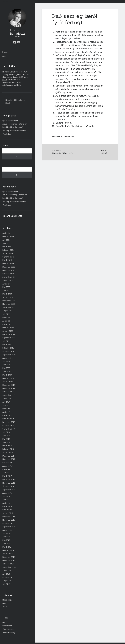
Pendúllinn (7, 134)
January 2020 (8, 382)
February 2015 (8, 550)
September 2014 (9, 567)
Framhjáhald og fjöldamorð (13, 127)
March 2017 (7, 476)
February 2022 (8, 328)
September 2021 (9, 338)
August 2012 (7, 581)
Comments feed (9, 629)
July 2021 (6, 341)
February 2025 (8, 250)
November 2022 (9, 304)
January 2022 (8, 331)
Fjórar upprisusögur (10, 120)
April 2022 (6, 321)
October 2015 (8, 523)
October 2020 (8, 351)
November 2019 (9, 388)
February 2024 (8, 264)
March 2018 (7, 446)
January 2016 (8, 513)
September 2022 (9, 307)
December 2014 (9, 557)
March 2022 (7, 324)
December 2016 (9, 479)
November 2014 (9, 560)
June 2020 (6, 365)
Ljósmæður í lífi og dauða (63, 153)
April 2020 (6, 371)
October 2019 (8, 392)
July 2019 (6, 402)
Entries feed (7, 626)
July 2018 (6, 432)
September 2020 (9, 355)
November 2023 (9, 270)
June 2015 (6, 537)
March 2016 (7, 506)
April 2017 (6, 473)
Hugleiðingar (7, 600)
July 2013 (6, 574)
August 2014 (7, 570)
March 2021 (7, 345)
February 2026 (8, 237)
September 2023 (9, 277)
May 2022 (6, 318)
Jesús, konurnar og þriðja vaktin (15, 124)
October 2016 (8, 486)
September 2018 (9, 429)
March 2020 (7, 375)
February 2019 (8, 419)
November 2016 (9, 483)
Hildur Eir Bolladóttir (17, 32)
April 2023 (6, 291)
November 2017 (9, 459)
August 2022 (7, 311)
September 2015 (9, 527)
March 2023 (7, 294)
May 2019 (6, 409)
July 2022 (6, 314)
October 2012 (8, 577)
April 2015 (6, 543)
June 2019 (6, 405)
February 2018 (8, 449)
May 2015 (6, 540)
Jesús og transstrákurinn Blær (14, 131)
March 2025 (7, 247)
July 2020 (6, 361)
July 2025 (6, 240)
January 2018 (8, 452)
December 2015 (9, 517)
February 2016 (8, 510)
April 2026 (6, 233)
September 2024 (9, 257)
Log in (5, 622)
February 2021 (8, 348)
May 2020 (6, 368)
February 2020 (8, 378)
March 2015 (7, 547)
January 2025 (8, 253)
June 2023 (6, 284)
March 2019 (7, 415)
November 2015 (9, 520)
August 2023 (7, 280)
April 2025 (6, 243)
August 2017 (7, 466)
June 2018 (6, 436)
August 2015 (7, 530)
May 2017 (6, 469)
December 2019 (9, 385)
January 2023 (8, 297)
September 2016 (9, 490)
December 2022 (9, 301)
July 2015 (6, 533)
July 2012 (6, 584)
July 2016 (6, 496)
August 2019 (7, 398)
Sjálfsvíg (104, 153)
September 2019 (9, 395)
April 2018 (6, 442)
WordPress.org (9, 633)
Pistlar (5, 52)
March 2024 (7, 260)
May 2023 (6, 287)
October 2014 (8, 564)
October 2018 (8, 425)
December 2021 (9, 334)
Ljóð (4, 56)
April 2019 (6, 412)
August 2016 (7, 493)
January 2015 (8, 554)
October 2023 (8, 274)
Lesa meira (4, 1)
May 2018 (6, 439)
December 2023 (9, 267)
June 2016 (6, 500)
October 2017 (8, 463)
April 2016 (6, 503)
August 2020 (7, 358)
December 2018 (9, 422)
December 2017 (9, 456)
